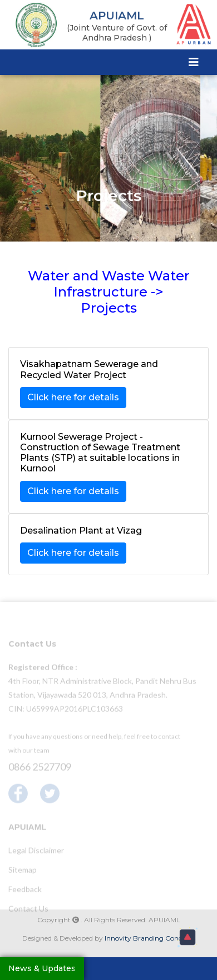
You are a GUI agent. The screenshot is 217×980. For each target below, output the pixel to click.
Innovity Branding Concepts (150, 938)
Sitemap (23, 871)
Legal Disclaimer (36, 852)
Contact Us (28, 910)
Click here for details (73, 397)
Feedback (25, 891)
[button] (188, 937)
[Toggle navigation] (194, 62)
